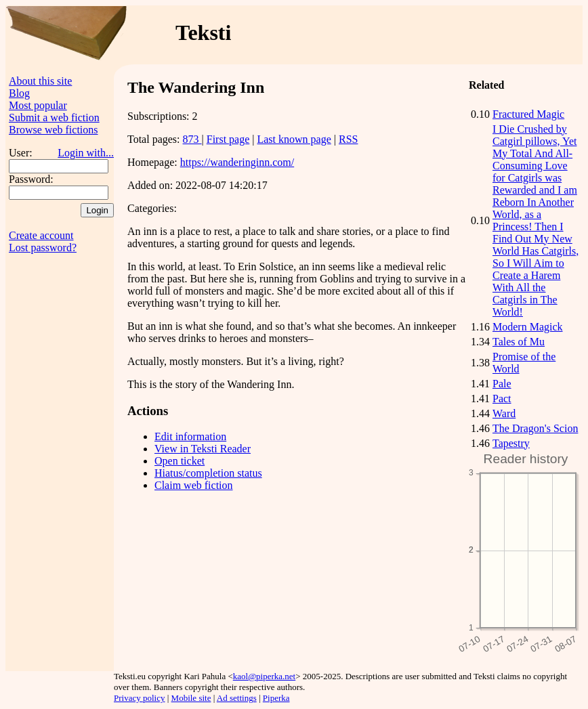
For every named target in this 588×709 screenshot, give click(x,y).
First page (228, 139)
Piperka (276, 698)
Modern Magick (528, 327)
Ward (504, 413)
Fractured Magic (528, 114)
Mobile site (191, 698)
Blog (19, 93)
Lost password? (43, 248)
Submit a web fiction (54, 117)
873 (192, 139)
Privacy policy (139, 698)
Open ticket (180, 461)
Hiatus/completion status (208, 473)
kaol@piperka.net (264, 676)
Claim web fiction (194, 485)
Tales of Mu (519, 342)
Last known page (294, 139)
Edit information (190, 436)
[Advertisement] (60, 468)
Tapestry (511, 443)
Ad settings (237, 698)
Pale (502, 384)
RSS (348, 139)
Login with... (86, 153)
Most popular (38, 105)
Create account (41, 235)
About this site (40, 81)
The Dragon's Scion (535, 428)
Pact (502, 399)
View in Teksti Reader (203, 449)
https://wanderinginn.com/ (237, 162)
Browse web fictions (54, 130)
